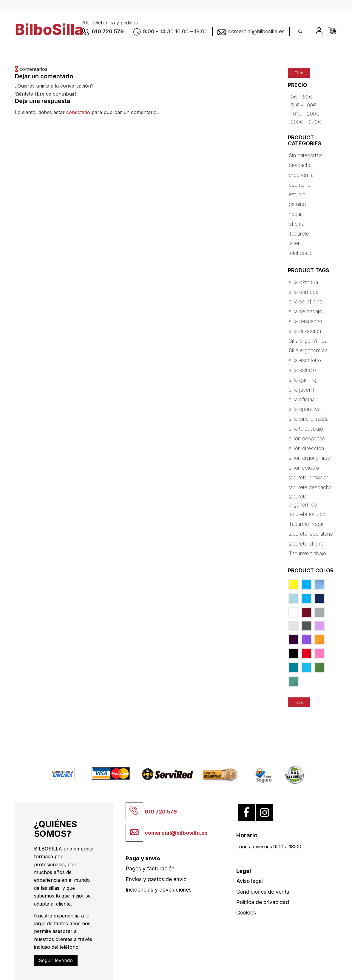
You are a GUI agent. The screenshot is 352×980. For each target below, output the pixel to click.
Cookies (246, 913)
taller (294, 243)
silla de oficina (305, 302)
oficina (297, 224)
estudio (297, 194)
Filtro (299, 73)
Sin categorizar (306, 155)
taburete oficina (307, 544)
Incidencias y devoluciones (159, 890)
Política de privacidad (263, 902)
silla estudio (302, 370)
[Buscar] (300, 32)
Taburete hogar (306, 524)
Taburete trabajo (307, 553)
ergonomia (301, 175)
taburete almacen (309, 477)
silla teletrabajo (306, 429)
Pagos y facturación (150, 868)
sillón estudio (304, 468)
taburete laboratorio (311, 534)
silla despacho (305, 321)
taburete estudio (307, 514)
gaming (297, 204)
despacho (300, 165)
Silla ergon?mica (308, 341)
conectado (78, 112)
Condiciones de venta (263, 892)
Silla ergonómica (308, 350)
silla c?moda (303, 282)
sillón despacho (307, 438)
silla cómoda (304, 292)
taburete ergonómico (303, 500)
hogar (295, 214)
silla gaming (302, 380)
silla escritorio (305, 360)
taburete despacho (310, 487)
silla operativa (305, 409)
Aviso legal (250, 881)
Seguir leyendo (56, 960)
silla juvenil (301, 390)
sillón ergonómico (309, 458)
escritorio (300, 185)
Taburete (299, 234)
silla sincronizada (309, 419)
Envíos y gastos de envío (156, 879)
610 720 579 (161, 812)
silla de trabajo (305, 311)
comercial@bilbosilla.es (176, 833)
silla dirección (305, 331)
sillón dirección (306, 448)
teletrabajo (301, 253)
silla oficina (302, 399)
